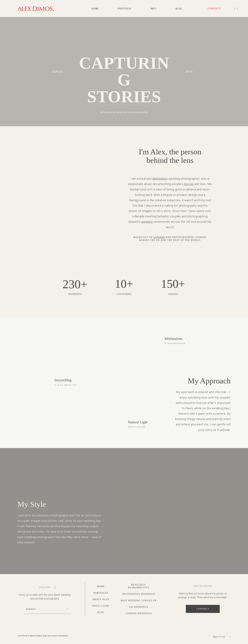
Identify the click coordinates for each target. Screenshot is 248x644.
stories (189, 184)
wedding (147, 222)
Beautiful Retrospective (139, 586)
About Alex (101, 599)
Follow (45, 587)
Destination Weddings (139, 594)
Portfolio (124, 9)
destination (160, 179)
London (159, 237)
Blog (179, 9)
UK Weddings (139, 607)
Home (95, 9)
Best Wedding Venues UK (139, 600)
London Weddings (139, 613)
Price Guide (101, 606)
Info (153, 9)
